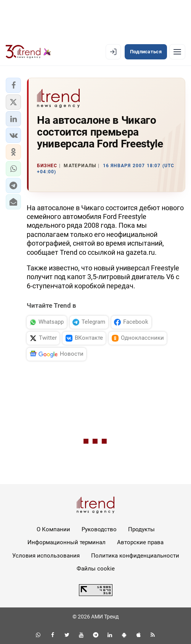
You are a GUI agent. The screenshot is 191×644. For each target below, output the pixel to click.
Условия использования (46, 556)
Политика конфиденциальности (135, 556)
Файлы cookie (96, 569)
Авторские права (140, 542)
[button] (13, 85)
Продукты (141, 529)
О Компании (53, 529)
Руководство (99, 529)
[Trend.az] (28, 52)
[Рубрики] (177, 52)
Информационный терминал (67, 542)
